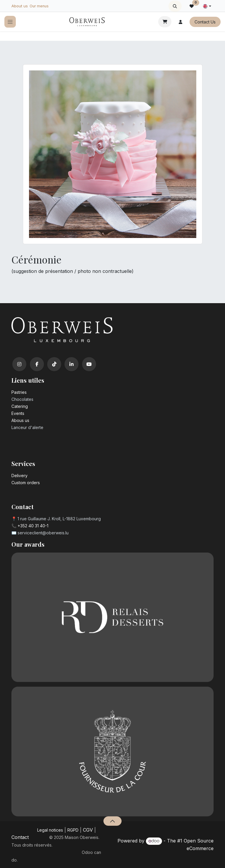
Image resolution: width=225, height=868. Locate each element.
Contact (20, 837)
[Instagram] (19, 364)
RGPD (73, 830)
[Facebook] (37, 364)
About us (20, 6)
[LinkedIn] (71, 364)
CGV (88, 830)
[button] (175, 6)
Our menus (39, 6)
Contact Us (205, 22)
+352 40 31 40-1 (33, 526)
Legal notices (50, 830)
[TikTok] (54, 364)
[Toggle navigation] (10, 22)
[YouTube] (89, 364)
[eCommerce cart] (165, 22)
